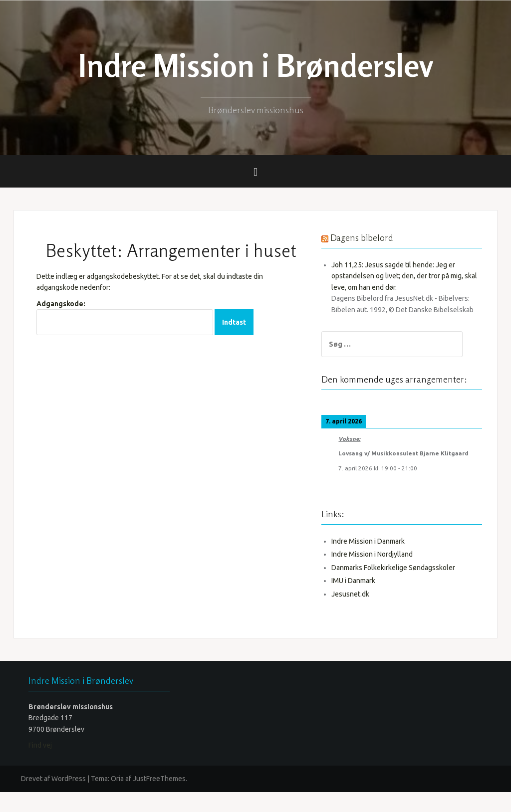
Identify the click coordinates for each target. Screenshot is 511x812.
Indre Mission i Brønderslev (256, 65)
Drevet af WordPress (53, 799)
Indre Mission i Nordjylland (383, 574)
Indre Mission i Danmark (379, 561)
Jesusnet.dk (361, 614)
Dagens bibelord (373, 237)
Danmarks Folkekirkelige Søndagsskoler (404, 588)
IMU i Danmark (364, 601)
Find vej (40, 765)
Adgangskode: (125, 318)
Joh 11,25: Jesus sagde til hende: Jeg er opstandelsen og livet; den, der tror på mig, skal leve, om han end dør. (408, 276)
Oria (117, 799)
